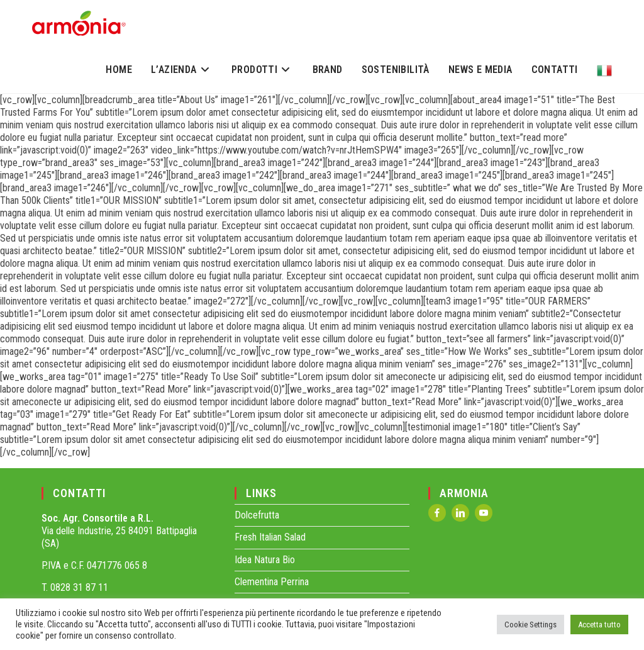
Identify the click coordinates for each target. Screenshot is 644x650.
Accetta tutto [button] (599, 625)
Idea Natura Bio (265, 560)
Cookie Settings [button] (530, 625)
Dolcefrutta (257, 515)
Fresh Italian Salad (270, 537)
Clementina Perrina (272, 582)
